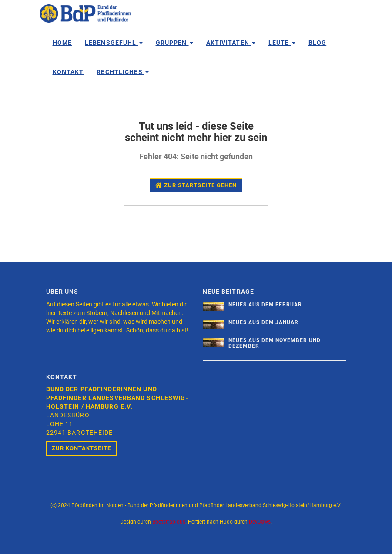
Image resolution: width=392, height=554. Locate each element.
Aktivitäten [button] (231, 43)
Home (62, 43)
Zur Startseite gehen (196, 185)
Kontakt (68, 72)
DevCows (260, 522)
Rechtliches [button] (122, 72)
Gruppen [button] (174, 43)
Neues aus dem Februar (265, 305)
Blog (317, 43)
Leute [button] (282, 43)
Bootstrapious (169, 522)
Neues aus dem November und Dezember (275, 343)
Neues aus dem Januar (263, 322)
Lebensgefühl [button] (114, 43)
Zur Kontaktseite (82, 448)
